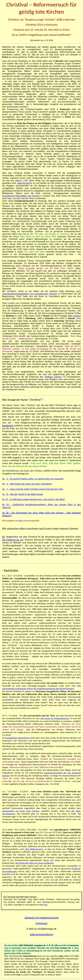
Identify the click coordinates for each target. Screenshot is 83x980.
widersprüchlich (25, 183)
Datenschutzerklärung (41, 934)
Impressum (41, 923)
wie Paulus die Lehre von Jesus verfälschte (34, 863)
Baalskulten (8, 425)
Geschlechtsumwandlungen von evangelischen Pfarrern (30, 294)
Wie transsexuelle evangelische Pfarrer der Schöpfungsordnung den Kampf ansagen (41, 687)
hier (21, 521)
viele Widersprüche (34, 849)
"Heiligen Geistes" (53, 377)
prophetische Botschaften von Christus (21, 196)
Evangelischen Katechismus (18, 738)
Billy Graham (75, 316)
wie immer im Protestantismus (55, 718)
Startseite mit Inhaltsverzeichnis (41, 918)
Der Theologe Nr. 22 (12, 540)
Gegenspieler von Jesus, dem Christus (21, 811)
